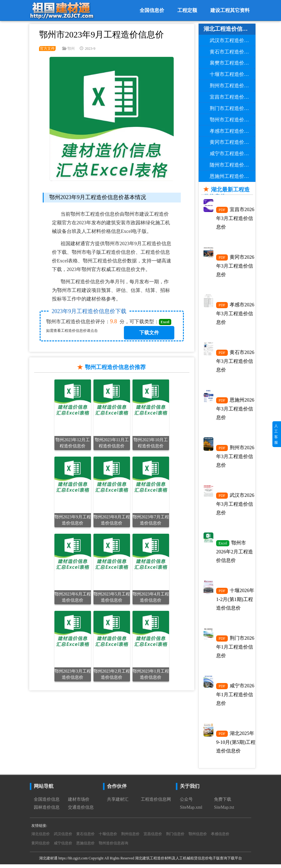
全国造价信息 (47, 803)
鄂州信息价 (198, 838)
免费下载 (223, 803)
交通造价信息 (81, 811)
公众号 (186, 803)
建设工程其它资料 (230, 10)
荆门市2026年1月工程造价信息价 (235, 650)
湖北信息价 (41, 838)
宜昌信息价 (153, 838)
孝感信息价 (220, 838)
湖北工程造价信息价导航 (230, 29)
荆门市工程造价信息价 (233, 108)
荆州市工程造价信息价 (233, 86)
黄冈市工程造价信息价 (233, 142)
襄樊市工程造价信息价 (233, 63)
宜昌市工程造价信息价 (233, 97)
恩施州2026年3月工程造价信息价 (235, 410)
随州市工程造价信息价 (233, 165)
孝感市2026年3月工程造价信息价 (235, 314)
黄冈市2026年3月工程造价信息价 (235, 266)
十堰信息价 (108, 838)
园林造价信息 (47, 811)
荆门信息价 (175, 838)
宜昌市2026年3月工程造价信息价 (235, 218)
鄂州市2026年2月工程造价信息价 (235, 554)
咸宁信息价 (63, 847)
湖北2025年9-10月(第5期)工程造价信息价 (236, 745)
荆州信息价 (130, 838)
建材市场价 (79, 803)
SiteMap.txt (224, 811)
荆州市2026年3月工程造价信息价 (235, 458)
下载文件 (149, 333)
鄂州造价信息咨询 (113, 847)
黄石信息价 (85, 838)
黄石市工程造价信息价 (233, 52)
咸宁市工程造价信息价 (233, 153)
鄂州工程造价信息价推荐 (115, 367)
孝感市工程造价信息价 (233, 131)
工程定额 (187, 10)
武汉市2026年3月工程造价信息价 (235, 506)
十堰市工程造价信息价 (233, 74)
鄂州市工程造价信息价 (233, 120)
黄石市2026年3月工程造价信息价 (235, 362)
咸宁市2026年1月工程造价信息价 (235, 697)
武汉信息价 (63, 838)
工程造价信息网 (156, 803)
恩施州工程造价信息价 (233, 176)
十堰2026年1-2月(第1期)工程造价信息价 (235, 602)
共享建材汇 (118, 803)
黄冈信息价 (41, 847)
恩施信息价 (85, 847)
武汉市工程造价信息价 (233, 40)
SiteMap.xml (191, 811)
